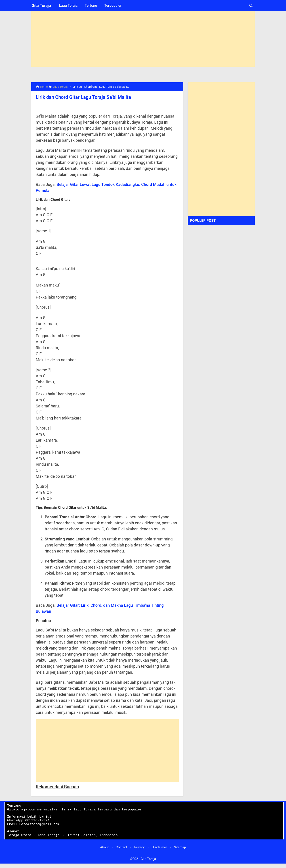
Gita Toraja (41, 5)
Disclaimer (159, 852)
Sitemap (180, 852)
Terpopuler (113, 5)
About (104, 852)
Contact (121, 852)
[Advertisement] (143, 35)
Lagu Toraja (68, 5)
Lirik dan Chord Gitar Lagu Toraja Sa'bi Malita (81, 97)
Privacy (140, 852)
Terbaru (91, 5)
